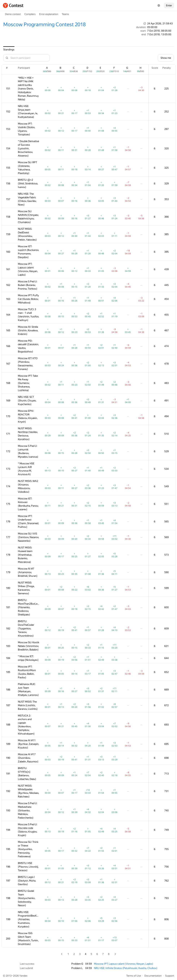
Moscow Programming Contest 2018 (44, 24)
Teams (65, 14)
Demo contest (13, 14)
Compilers (30, 14)
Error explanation (49, 14)
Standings (9, 50)
